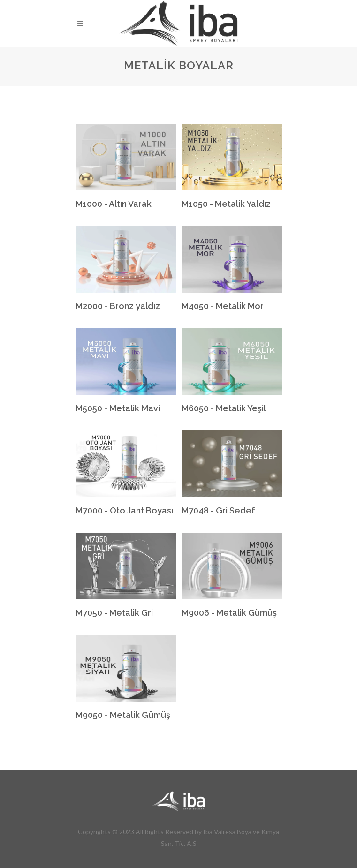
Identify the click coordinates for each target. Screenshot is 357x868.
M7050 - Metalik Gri (114, 613)
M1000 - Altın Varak (114, 204)
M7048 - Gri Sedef (218, 510)
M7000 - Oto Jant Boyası (124, 510)
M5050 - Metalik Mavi (118, 408)
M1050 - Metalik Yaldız (226, 204)
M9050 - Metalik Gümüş (123, 715)
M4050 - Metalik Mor (223, 306)
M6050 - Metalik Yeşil (224, 408)
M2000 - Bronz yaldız (118, 306)
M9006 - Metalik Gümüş (229, 613)
